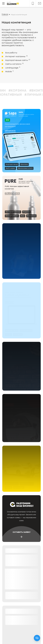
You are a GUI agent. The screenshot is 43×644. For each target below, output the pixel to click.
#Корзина (31, 91)
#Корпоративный (19, 95)
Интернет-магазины (16, 56)
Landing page (12, 68)
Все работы (11, 53)
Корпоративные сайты (17, 60)
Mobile (9, 71)
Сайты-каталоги (14, 64)
